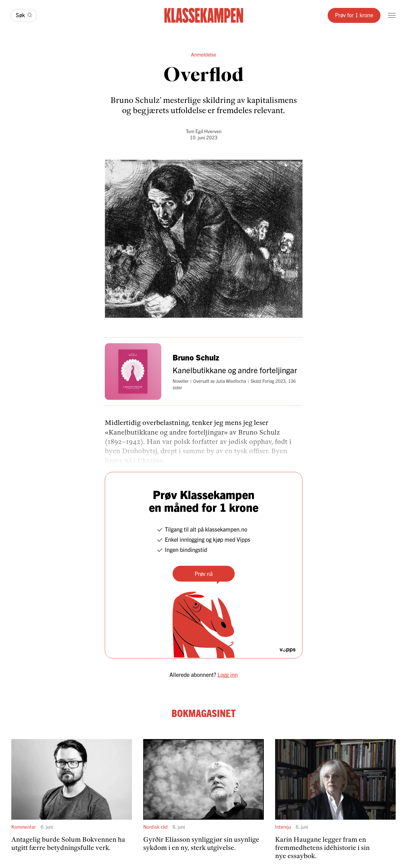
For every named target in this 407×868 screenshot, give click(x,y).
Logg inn (228, 674)
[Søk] (24, 15)
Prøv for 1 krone (354, 15)
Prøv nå (204, 574)
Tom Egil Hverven (204, 131)
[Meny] (392, 15)
